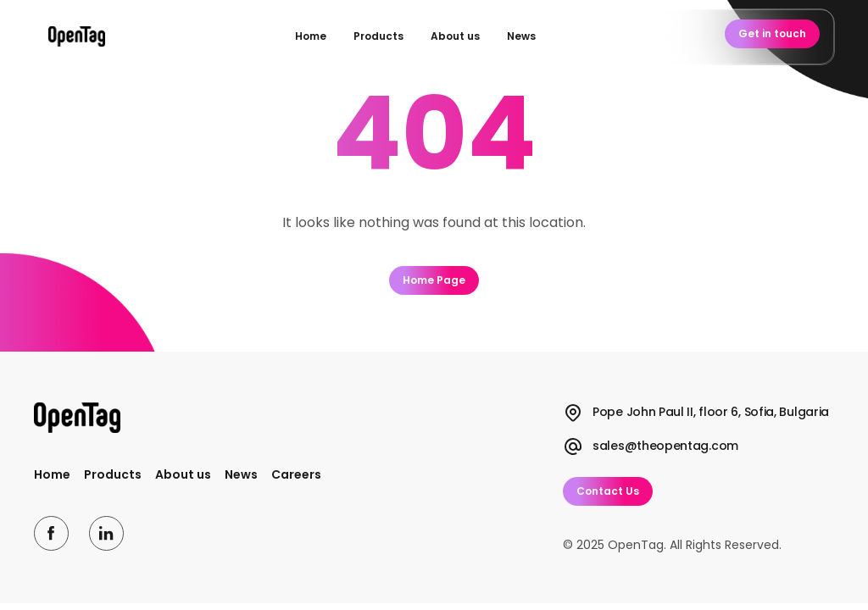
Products (378, 36)
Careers (296, 474)
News (521, 36)
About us (455, 36)
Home (311, 36)
